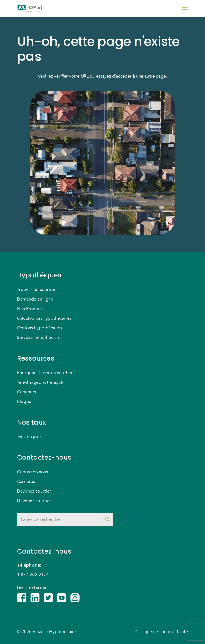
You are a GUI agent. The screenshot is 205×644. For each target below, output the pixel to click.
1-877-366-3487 (33, 574)
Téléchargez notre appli (40, 382)
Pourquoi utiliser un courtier (45, 373)
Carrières (26, 482)
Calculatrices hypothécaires (44, 318)
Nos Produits (30, 309)
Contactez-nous (33, 472)
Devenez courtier (34, 491)
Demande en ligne (35, 299)
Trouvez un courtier (36, 290)
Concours (27, 392)
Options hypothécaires (40, 328)
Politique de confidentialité (161, 632)
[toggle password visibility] (108, 519)
